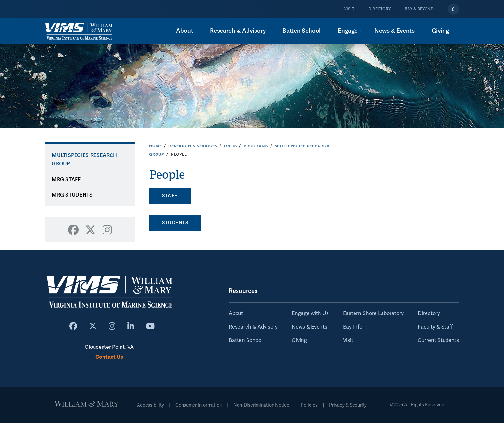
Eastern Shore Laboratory (373, 313)
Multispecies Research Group (84, 160)
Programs (256, 146)
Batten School (246, 340)
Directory (379, 9)
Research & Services (193, 146)
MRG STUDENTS (72, 195)
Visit (349, 9)
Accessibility (150, 405)
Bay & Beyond (419, 9)
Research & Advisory (253, 327)
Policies (309, 405)
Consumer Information (199, 405)
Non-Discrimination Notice (261, 405)
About (236, 313)
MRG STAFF (66, 180)
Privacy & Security (348, 405)
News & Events (310, 327)
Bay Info (353, 327)
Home (155, 146)
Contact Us (109, 357)
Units (230, 146)
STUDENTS (175, 223)
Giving (299, 340)
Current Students (438, 340)
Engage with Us (310, 313)
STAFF (170, 196)
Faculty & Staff (435, 327)
